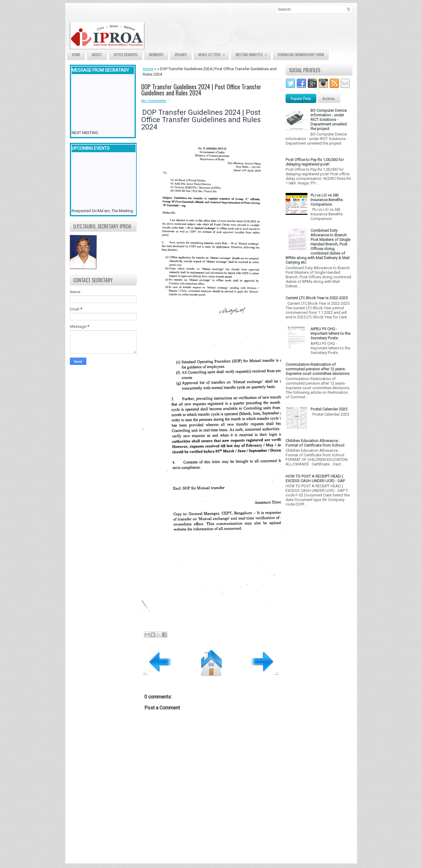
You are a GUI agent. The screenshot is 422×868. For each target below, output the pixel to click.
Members (156, 55)
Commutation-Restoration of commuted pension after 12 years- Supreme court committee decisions (317, 369)
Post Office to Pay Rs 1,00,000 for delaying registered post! (315, 162)
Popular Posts (301, 98)
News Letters (214, 53)
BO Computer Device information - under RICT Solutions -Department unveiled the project (329, 120)
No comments (154, 101)
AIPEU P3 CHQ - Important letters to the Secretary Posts (330, 333)
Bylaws (181, 55)
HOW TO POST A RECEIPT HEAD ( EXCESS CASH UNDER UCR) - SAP (315, 479)
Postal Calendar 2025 (329, 409)
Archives (329, 98)
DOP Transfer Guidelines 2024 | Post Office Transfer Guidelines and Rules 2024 (201, 90)
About (97, 55)
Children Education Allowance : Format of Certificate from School (315, 443)
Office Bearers (126, 55)
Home (76, 55)
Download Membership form (301, 55)
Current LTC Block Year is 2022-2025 (317, 298)
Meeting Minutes (253, 53)
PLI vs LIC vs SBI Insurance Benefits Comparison (327, 200)
